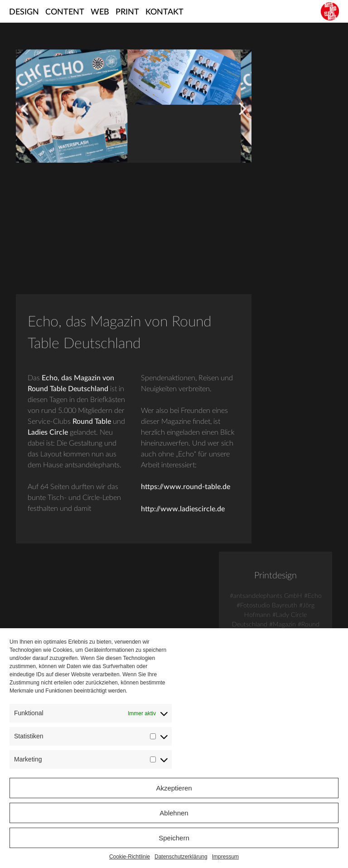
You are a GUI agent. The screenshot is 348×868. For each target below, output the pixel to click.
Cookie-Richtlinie (130, 857)
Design (24, 12)
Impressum (225, 857)
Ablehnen (174, 813)
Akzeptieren (174, 788)
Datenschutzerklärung (181, 857)
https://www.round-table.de (226, 483)
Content (65, 12)
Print (127, 12)
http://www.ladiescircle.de (223, 504)
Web (100, 12)
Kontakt (164, 12)
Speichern (174, 838)
